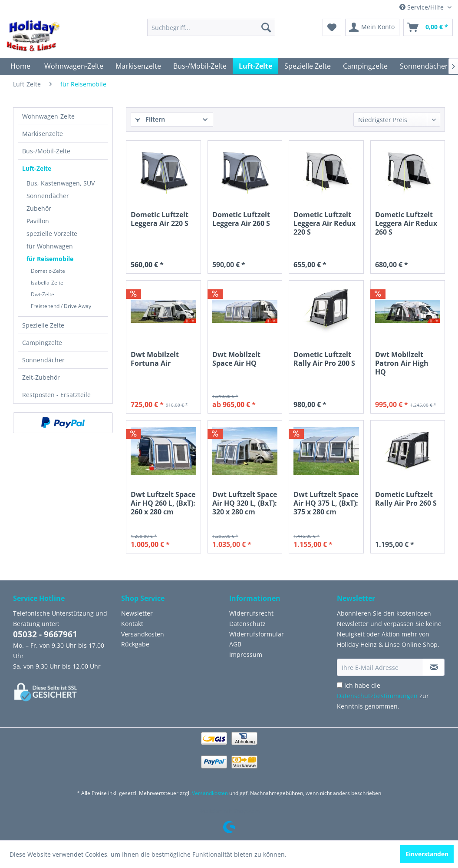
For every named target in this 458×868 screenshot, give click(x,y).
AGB (235, 644)
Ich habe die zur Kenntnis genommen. (383, 696)
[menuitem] (211, 27)
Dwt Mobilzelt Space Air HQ (236, 359)
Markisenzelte (43, 134)
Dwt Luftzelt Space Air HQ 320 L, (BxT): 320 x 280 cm (245, 503)
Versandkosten (143, 634)
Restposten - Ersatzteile (56, 395)
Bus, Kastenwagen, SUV (61, 183)
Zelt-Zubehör (41, 377)
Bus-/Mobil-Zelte (46, 151)
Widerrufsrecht (251, 613)
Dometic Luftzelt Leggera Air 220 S (160, 219)
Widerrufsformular (257, 634)
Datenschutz (247, 624)
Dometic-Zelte (48, 271)
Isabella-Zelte (47, 283)
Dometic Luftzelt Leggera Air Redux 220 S (325, 223)
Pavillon (38, 221)
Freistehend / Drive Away (61, 306)
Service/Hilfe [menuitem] (422, 7)
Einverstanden (427, 854)
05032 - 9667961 (45, 634)
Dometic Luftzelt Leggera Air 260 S (241, 219)
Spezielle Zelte (43, 325)
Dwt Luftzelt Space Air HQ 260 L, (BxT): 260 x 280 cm (163, 503)
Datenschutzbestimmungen (377, 696)
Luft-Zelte (37, 168)
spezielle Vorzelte (52, 234)
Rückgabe (135, 644)
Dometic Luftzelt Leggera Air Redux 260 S (406, 223)
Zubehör (39, 208)
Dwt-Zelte (43, 294)
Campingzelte (42, 343)
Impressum (246, 654)
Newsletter (137, 613)
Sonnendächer (48, 196)
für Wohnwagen (50, 246)
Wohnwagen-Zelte (48, 116)
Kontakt (132, 624)
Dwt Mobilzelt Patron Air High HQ (402, 363)
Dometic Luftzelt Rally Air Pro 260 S (406, 499)
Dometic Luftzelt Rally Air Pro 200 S (324, 359)
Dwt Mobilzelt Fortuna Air (155, 359)
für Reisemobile (50, 259)
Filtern (150, 119)
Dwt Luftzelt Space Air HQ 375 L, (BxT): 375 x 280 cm (326, 503)
